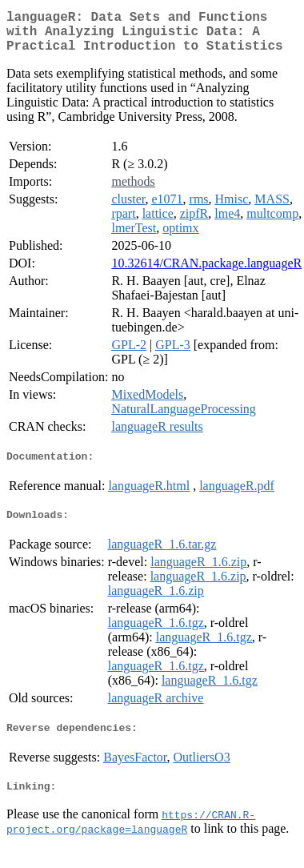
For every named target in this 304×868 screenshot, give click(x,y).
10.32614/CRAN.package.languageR (206, 273)
